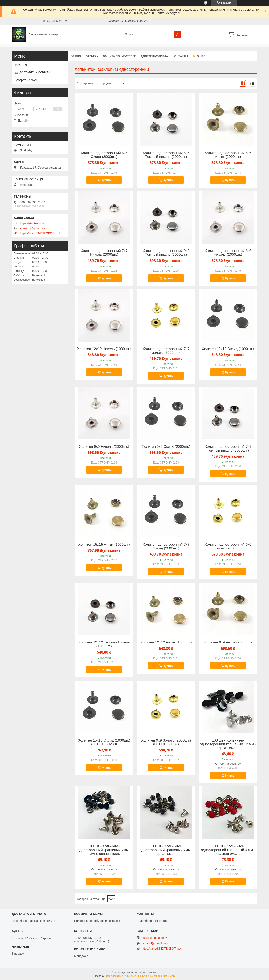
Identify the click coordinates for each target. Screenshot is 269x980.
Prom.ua (152, 972)
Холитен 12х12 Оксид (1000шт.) (228, 349)
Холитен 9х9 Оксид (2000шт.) (166, 447)
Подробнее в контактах (152, 921)
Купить (106, 180)
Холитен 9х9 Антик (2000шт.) (228, 642)
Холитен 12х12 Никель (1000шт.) (104, 349)
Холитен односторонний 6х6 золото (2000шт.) (228, 546)
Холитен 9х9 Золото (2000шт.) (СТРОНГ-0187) (166, 742)
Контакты (180, 56)
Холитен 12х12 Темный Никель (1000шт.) (104, 644)
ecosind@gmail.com (33, 228)
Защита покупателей (120, 56)
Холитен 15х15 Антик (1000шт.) (104, 545)
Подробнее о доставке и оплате (33, 921)
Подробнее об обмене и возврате (97, 921)
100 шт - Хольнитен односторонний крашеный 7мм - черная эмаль (166, 850)
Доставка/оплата (154, 56)
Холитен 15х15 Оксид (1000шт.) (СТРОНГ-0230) (104, 742)
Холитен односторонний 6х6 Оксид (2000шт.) (104, 155)
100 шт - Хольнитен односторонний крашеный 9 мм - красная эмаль (228, 850)
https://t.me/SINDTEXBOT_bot (40, 233)
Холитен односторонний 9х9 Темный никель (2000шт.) (166, 253)
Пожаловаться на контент (121, 976)
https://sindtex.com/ (33, 223)
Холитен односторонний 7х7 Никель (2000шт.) (104, 253)
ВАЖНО (76, 56)
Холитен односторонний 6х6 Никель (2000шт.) (228, 253)
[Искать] (178, 34)
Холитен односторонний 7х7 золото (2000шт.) (166, 351)
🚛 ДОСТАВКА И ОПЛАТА (32, 72)
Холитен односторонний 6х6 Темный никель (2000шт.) (166, 155)
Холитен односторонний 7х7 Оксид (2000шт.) (166, 546)
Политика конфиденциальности (157, 976)
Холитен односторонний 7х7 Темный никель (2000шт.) (228, 449)
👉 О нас (199, 56)
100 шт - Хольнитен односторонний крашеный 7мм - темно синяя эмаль (104, 850)
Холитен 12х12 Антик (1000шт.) (166, 642)
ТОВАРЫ (21, 65)
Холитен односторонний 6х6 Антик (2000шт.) (228, 155)
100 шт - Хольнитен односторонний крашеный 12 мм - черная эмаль (228, 744)
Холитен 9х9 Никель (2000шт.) (104, 447)
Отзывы (92, 56)
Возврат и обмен (26, 80)
